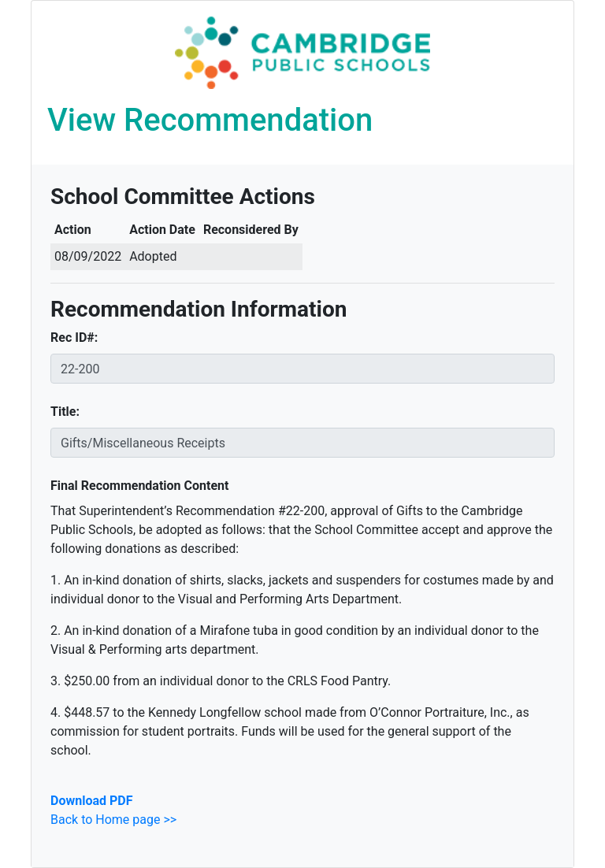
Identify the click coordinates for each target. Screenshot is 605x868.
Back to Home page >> (113, 820)
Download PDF (91, 801)
